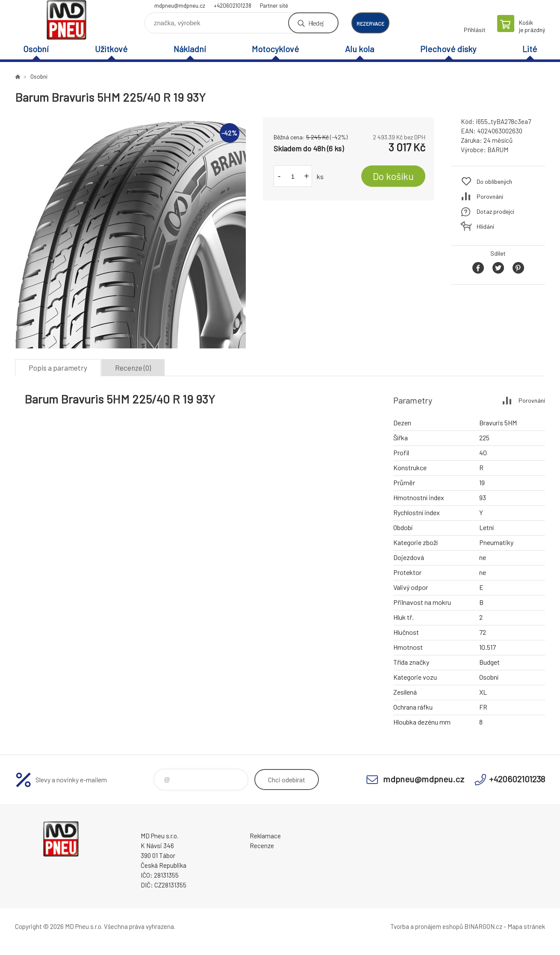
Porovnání (490, 196)
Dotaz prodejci (495, 211)
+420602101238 (233, 6)
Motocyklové (275, 49)
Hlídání (485, 226)
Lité (530, 49)
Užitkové (111, 49)
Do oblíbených (494, 181)
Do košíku (393, 176)
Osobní (36, 49)
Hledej (316, 23)
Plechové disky (448, 49)
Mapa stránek (526, 926)
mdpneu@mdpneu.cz (180, 6)
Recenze (262, 846)
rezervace (370, 24)
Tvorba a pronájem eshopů (427, 926)
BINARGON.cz (483, 926)
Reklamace (265, 836)
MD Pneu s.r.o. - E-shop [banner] (66, 20)
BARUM (498, 150)
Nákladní (190, 49)
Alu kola (360, 49)
